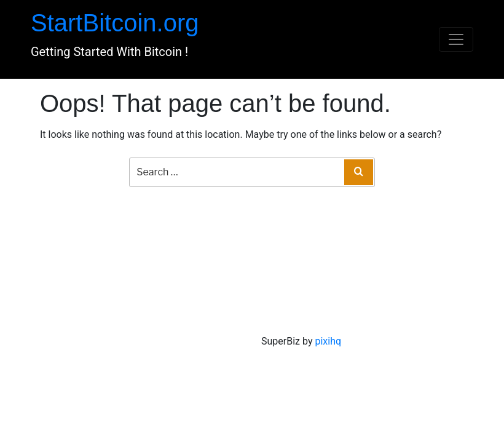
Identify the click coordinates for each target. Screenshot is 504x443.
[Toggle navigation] (456, 39)
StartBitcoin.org (115, 23)
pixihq (328, 341)
